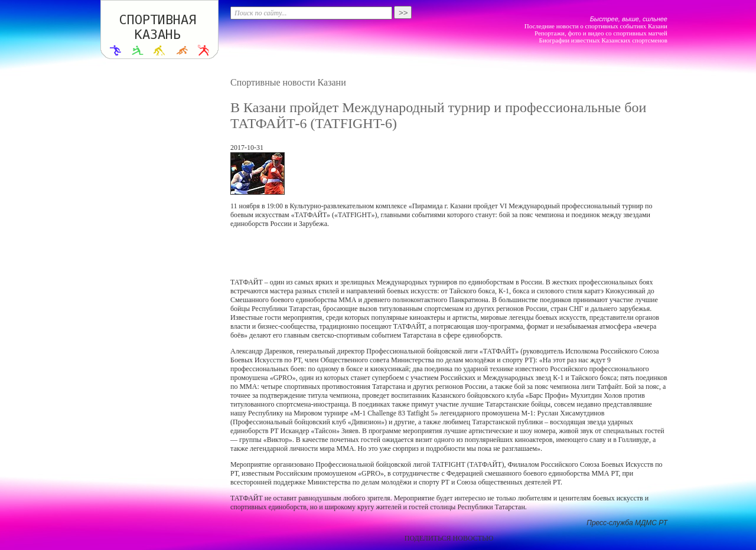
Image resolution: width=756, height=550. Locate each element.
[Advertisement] (449, 253)
